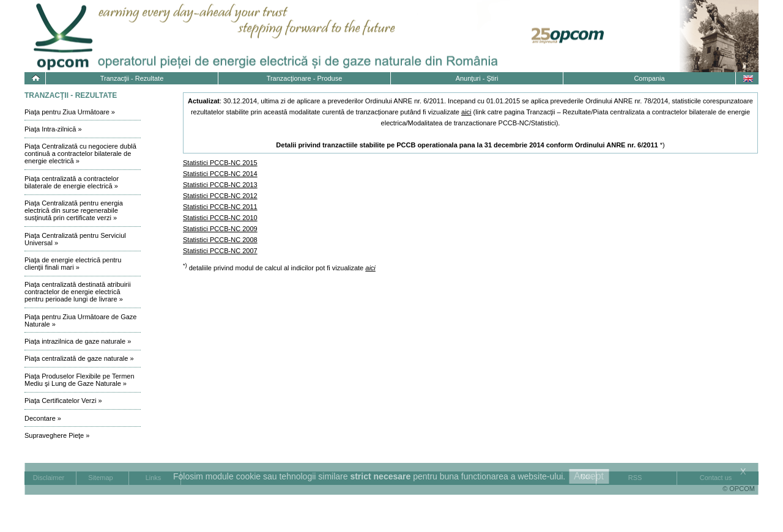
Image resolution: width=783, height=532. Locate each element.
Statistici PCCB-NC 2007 (220, 251)
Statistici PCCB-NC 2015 (220, 163)
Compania (649, 78)
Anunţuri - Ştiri (477, 78)
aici (466, 112)
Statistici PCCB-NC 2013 (220, 185)
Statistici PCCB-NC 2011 (220, 207)
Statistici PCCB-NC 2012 (220, 196)
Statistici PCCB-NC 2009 (220, 229)
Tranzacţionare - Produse (305, 78)
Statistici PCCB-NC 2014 (220, 174)
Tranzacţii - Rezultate (132, 78)
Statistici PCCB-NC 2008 (220, 240)
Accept (589, 476)
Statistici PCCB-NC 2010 (220, 218)
